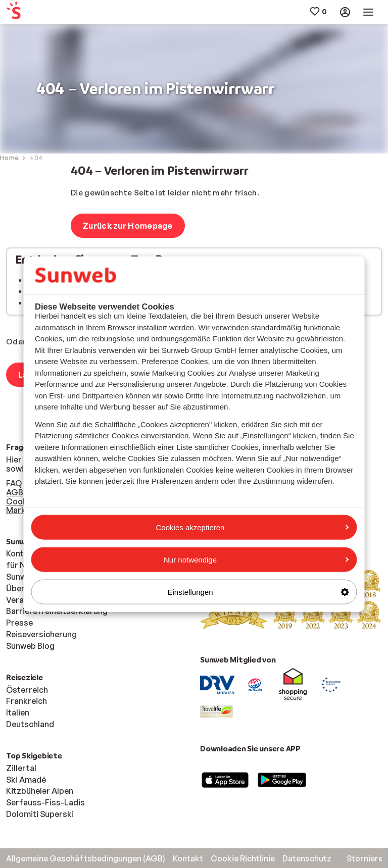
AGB (15, 492)
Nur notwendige (256, 559)
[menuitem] (37, 12)
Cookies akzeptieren (253, 527)
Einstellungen (258, 592)
